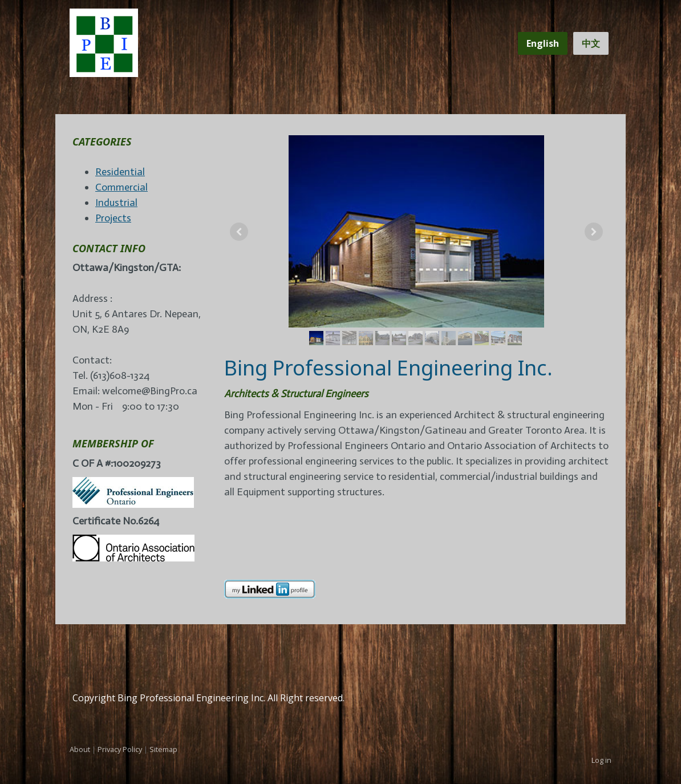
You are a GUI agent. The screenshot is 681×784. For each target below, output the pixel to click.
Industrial (116, 203)
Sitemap (163, 749)
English (543, 43)
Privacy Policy (120, 749)
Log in (601, 760)
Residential (120, 172)
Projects (113, 218)
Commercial (121, 187)
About (80, 749)
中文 (591, 43)
